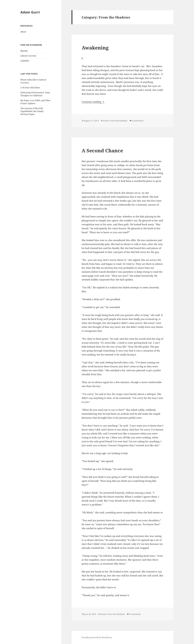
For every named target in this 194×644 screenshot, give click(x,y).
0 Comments (138, 121)
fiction (106, 121)
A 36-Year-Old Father (30, 88)
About (23, 32)
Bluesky (24, 51)
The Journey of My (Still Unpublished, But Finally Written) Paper (32, 111)
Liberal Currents (28, 56)
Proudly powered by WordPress (97, 637)
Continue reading (93, 102)
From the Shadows (119, 121)
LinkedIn (25, 61)
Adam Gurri (30, 12)
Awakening (95, 48)
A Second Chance (102, 150)
